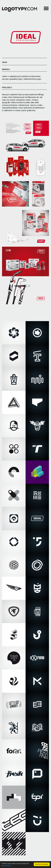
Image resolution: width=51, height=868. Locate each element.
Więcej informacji (6, 866)
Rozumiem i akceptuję (42, 864)
